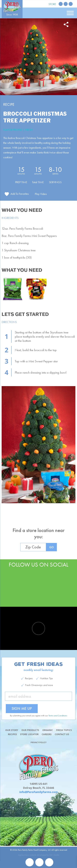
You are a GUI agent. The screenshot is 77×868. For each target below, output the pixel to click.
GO (51, 547)
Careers (47, 734)
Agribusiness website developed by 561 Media (39, 855)
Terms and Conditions (58, 716)
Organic (48, 730)
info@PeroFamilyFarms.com (39, 792)
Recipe (9, 104)
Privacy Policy (38, 742)
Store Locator (29, 734)
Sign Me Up (22, 708)
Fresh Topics (64, 730)
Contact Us (62, 734)
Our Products (30, 730)
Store (52, 4)
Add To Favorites (20, 194)
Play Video (41, 194)
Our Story (12, 730)
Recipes (12, 734)
